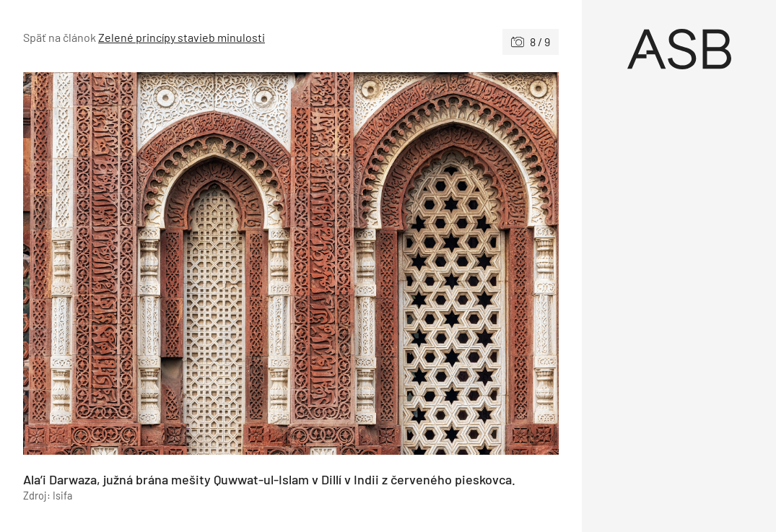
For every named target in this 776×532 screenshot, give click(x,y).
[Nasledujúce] (425, 263)
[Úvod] (679, 49)
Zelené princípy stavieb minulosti (182, 37)
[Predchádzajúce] (157, 263)
